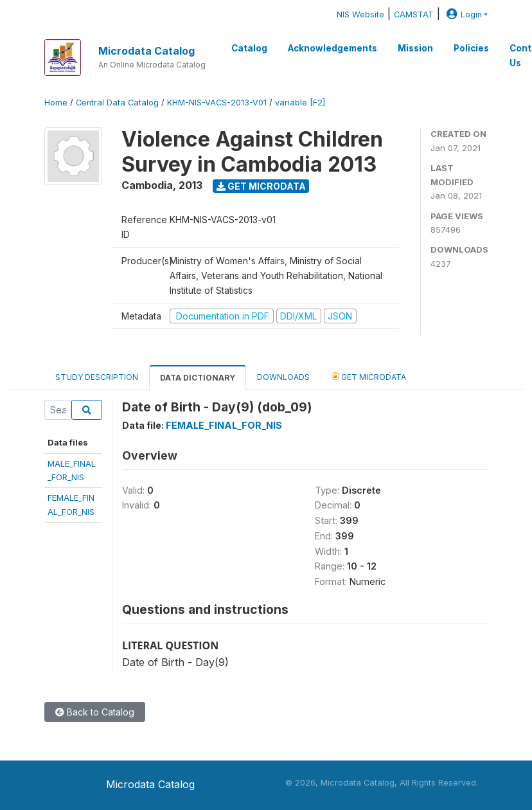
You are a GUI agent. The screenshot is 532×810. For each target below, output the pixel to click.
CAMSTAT (414, 14)
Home (56, 103)
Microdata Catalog (146, 51)
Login (463, 14)
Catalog (249, 48)
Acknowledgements (332, 48)
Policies (471, 48)
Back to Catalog (95, 712)
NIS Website (360, 14)
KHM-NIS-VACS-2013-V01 (217, 103)
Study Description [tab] (97, 377)
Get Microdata (261, 186)
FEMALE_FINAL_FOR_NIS (224, 425)
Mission (415, 48)
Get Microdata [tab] (369, 376)
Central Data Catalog (117, 103)
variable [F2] (300, 103)
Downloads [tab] (283, 377)
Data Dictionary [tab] (198, 378)
